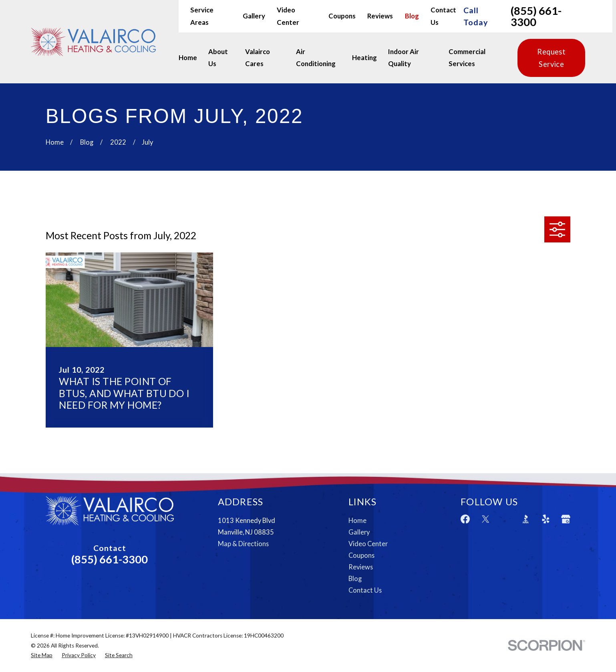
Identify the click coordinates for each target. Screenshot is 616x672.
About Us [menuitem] (218, 58)
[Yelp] (546, 519)
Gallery (254, 16)
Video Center (368, 544)
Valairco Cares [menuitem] (258, 58)
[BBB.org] (526, 519)
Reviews (380, 16)
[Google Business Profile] (566, 519)
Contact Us (365, 590)
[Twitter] (486, 519)
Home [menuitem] (188, 58)
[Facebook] (465, 519)
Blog (412, 16)
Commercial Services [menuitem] (467, 58)
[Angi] (506, 519)
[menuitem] (42, 655)
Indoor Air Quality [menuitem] (404, 58)
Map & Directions (243, 544)
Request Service (551, 58)
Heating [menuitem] (364, 58)
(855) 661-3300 (536, 16)
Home (357, 520)
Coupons (342, 16)
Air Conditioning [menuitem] (316, 58)
